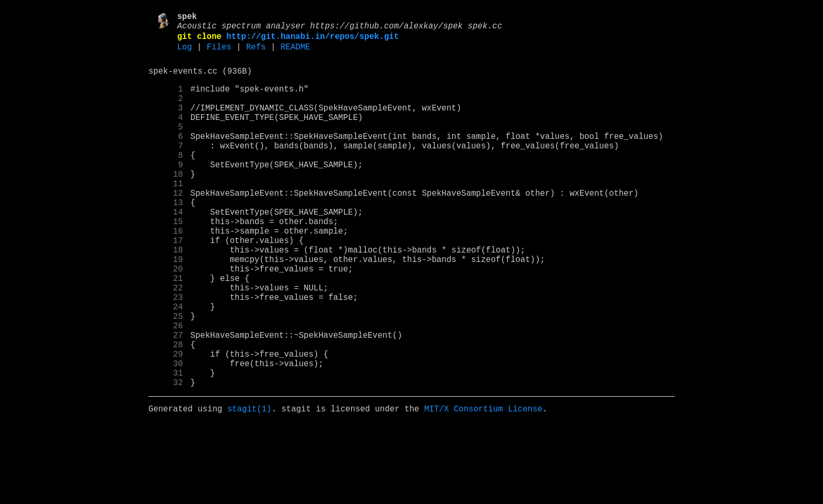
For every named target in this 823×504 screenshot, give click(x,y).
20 (166, 320)
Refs (256, 54)
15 (166, 263)
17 (166, 286)
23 (166, 355)
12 (166, 228)
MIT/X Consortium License (483, 488)
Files (219, 54)
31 (166, 448)
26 (166, 390)
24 (166, 367)
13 (166, 239)
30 (166, 436)
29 (166, 425)
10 (166, 205)
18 (166, 297)
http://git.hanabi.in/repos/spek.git (312, 42)
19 (166, 309)
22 (166, 344)
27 (166, 401)
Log (185, 54)
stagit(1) (249, 488)
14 (166, 251)
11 (166, 216)
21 (166, 332)
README (295, 54)
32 (166, 459)
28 (166, 413)
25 (166, 378)
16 (166, 274)
